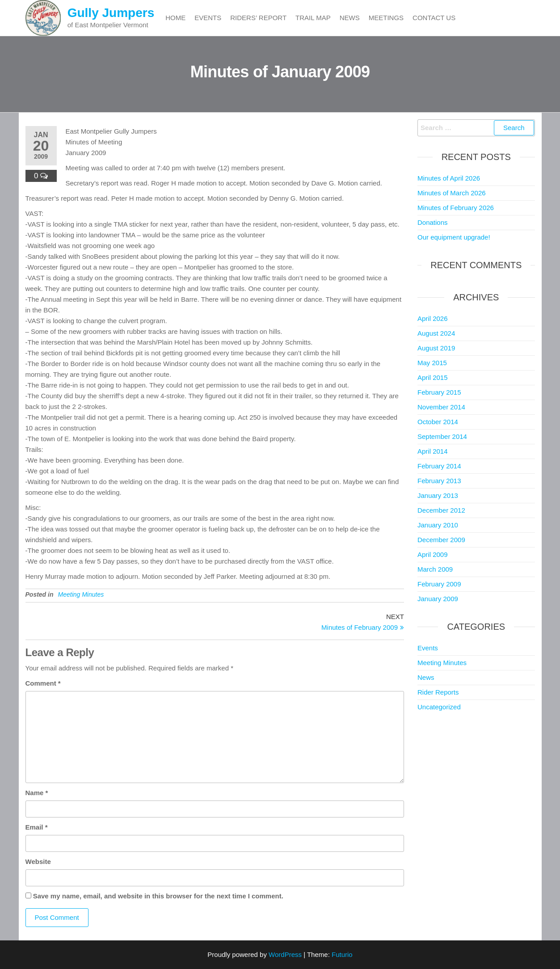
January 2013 (438, 495)
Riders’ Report (258, 18)
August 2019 (436, 348)
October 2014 (438, 422)
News (350, 18)
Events (208, 18)
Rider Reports (438, 692)
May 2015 (432, 363)
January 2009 (438, 599)
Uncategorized (439, 707)
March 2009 (435, 569)
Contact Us (434, 18)
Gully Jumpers (111, 13)
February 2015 (439, 392)
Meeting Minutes (81, 594)
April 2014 (433, 451)
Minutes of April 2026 (449, 178)
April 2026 (433, 318)
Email (37, 827)
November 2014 (441, 407)
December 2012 (441, 510)
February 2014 (439, 466)
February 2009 (439, 584)
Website (38, 862)
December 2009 (441, 540)
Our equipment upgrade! (454, 237)
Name (37, 793)
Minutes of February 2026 (456, 208)
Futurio (342, 954)
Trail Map (313, 18)
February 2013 (439, 481)
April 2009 (433, 554)
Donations (433, 222)
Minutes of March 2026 (452, 193)
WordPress (285, 954)
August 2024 (436, 333)
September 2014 (442, 436)
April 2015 (433, 377)
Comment (43, 683)
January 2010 (438, 525)
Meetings (386, 18)
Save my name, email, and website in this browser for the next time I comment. (158, 896)
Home (175, 18)
